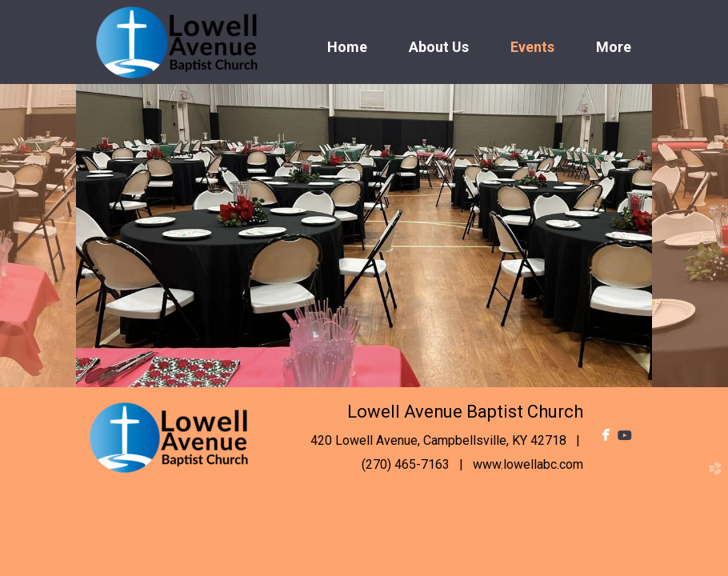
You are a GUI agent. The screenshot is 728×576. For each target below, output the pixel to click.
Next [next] (690, 236)
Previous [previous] (38, 236)
